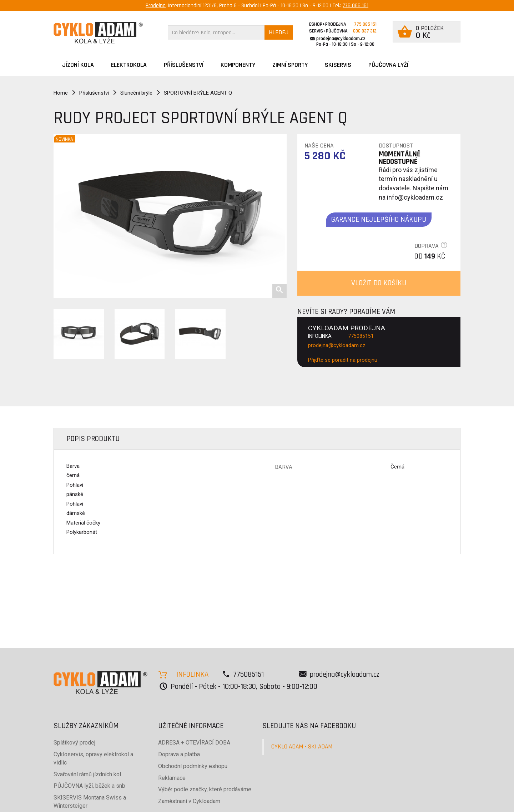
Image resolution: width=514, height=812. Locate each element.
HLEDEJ (279, 32)
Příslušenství (184, 65)
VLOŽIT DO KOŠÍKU (379, 283)
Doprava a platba (179, 754)
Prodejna (156, 6)
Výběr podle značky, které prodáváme (205, 789)
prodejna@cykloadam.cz (341, 39)
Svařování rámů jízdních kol (87, 774)
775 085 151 (356, 6)
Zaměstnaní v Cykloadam (189, 801)
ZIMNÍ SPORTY (290, 65)
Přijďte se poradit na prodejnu (343, 360)
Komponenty (238, 65)
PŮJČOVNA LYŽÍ (388, 65)
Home (61, 93)
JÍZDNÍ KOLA (78, 65)
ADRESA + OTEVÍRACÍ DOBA (194, 743)
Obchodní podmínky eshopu (193, 766)
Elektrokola (129, 65)
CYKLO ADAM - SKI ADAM (302, 747)
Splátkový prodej (74, 743)
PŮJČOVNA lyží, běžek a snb (89, 786)
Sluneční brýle (136, 93)
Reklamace (172, 778)
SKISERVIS (338, 65)
